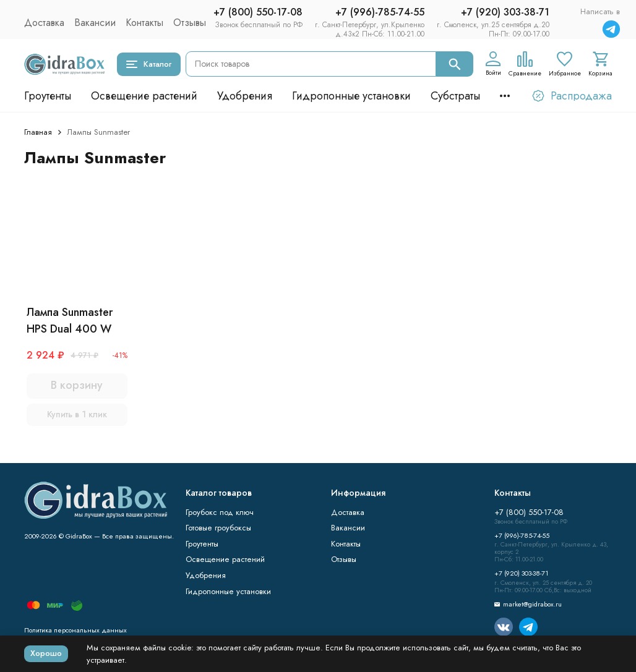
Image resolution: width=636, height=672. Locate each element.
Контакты (144, 23)
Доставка (44, 23)
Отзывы (190, 23)
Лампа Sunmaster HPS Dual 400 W (70, 321)
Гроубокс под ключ (220, 512)
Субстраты (455, 96)
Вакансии (95, 23)
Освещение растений (144, 96)
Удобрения (245, 96)
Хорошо (46, 653)
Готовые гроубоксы (218, 528)
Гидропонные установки (351, 96)
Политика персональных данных (75, 630)
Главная (38, 132)
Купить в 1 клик (77, 414)
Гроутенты (48, 96)
